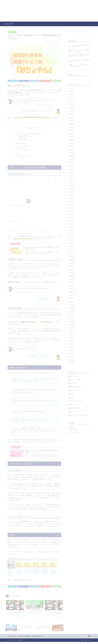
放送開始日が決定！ (23, 137)
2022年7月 (72, 227)
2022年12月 (72, 211)
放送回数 (17, 582)
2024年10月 (72, 140)
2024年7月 (72, 149)
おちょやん (11, 582)
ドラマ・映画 (74, 376)
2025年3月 (72, 123)
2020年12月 (72, 288)
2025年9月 (72, 107)
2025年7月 (72, 114)
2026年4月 (72, 88)
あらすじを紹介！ (23, 148)
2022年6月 (72, 230)
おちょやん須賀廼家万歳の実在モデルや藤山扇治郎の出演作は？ (28, 574)
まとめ (18, 153)
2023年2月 (72, 204)
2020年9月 (72, 298)
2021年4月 (71, 275)
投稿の (73, 428)
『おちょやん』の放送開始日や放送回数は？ (28, 133)
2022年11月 (72, 214)
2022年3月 (72, 240)
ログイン (72, 426)
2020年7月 (72, 305)
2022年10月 (72, 217)
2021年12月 (72, 250)
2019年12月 (72, 327)
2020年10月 (72, 295)
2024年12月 (72, 133)
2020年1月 (71, 324)
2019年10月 (72, 334)
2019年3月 (71, 356)
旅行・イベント (75, 390)
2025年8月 (72, 110)
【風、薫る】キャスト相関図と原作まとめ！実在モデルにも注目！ (79, 55)
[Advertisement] (46, 11)
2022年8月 (72, 224)
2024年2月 (72, 165)
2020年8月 (72, 301)
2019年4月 (71, 353)
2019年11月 (72, 330)
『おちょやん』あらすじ (23, 145)
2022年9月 (72, 220)
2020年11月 (72, 292)
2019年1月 (71, 363)
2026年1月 (71, 94)
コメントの (74, 430)
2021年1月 (71, 285)
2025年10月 (72, 104)
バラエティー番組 (75, 379)
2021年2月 (71, 282)
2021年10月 (72, 256)
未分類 (72, 397)
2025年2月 (72, 127)
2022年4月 (72, 237)
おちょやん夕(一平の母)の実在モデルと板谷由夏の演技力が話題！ (53, 574)
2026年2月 (72, 91)
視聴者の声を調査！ (21, 143)
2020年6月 (72, 308)
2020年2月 (72, 321)
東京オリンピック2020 (77, 400)
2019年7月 (71, 343)
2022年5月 (72, 233)
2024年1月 (71, 169)
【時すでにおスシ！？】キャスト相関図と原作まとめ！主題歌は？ (79, 50)
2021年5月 (71, 272)
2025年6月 (72, 117)
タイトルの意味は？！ (24, 150)
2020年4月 (72, 314)
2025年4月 (72, 120)
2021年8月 (71, 262)
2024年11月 (72, 136)
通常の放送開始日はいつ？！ (26, 135)
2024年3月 (72, 162)
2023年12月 (72, 172)
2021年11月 (72, 253)
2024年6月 (72, 152)
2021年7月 (71, 266)
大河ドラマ (73, 383)
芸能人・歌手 (74, 404)
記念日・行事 (74, 411)
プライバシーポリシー (11, 642)
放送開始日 (23, 582)
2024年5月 (72, 156)
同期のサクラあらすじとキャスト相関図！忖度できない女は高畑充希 (11, 574)
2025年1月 (71, 130)
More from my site (24, 156)
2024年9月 (72, 143)
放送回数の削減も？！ (24, 139)
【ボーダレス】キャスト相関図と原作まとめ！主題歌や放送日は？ (79, 45)
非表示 (40, 128)
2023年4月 (72, 198)
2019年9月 (72, 337)
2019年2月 (71, 360)
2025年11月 (72, 101)
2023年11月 (72, 175)
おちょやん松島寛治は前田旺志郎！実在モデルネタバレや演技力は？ (45, 574)
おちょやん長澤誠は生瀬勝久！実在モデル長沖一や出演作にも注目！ (20, 574)
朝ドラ (29, 582)
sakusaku (9, 24)
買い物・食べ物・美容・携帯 (78, 415)
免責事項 (20, 642)
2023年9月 (72, 182)
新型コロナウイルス (12, 32)
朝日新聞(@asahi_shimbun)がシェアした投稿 (21, 230)
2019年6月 (71, 347)
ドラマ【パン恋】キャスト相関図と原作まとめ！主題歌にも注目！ (79, 60)
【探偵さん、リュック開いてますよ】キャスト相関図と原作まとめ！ (79, 65)
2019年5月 (71, 350)
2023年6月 (72, 191)
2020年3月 (72, 317)
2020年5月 (72, 311)
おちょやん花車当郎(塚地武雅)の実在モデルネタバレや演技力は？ (36, 574)
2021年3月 (71, 279)
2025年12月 (72, 97)
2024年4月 (72, 159)
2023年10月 (72, 178)
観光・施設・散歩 (75, 407)
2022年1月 (71, 246)
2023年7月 (72, 188)
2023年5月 (72, 195)
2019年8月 (72, 340)
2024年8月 (72, 146)
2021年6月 (71, 269)
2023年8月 (72, 185)
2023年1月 (71, 207)
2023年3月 (72, 201)
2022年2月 (72, 243)
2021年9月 (71, 259)
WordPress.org (74, 432)
